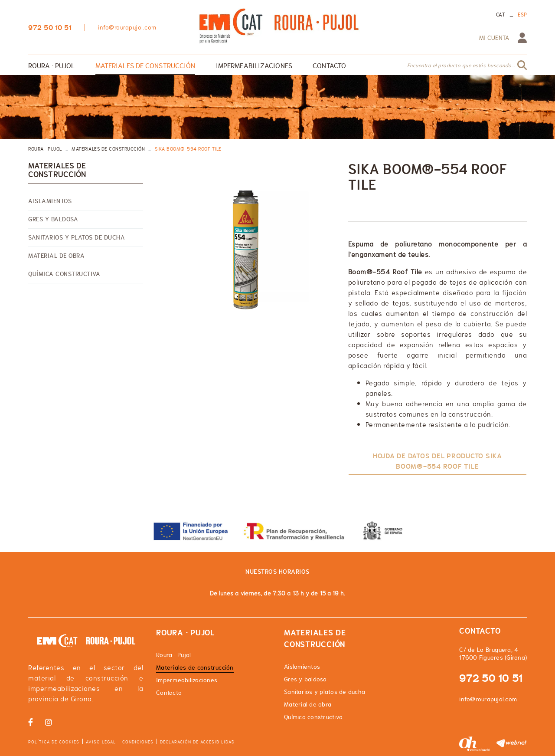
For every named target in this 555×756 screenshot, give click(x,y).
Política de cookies (54, 742)
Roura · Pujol (173, 655)
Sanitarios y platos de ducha (77, 237)
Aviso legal (101, 742)
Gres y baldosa (53, 219)
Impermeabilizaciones (187, 680)
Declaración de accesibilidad (197, 742)
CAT (501, 15)
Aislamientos (50, 201)
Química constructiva (64, 274)
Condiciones (138, 742)
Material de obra (56, 256)
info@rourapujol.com (127, 27)
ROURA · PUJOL (45, 149)
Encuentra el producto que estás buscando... (461, 66)
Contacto (169, 693)
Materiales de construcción (108, 149)
